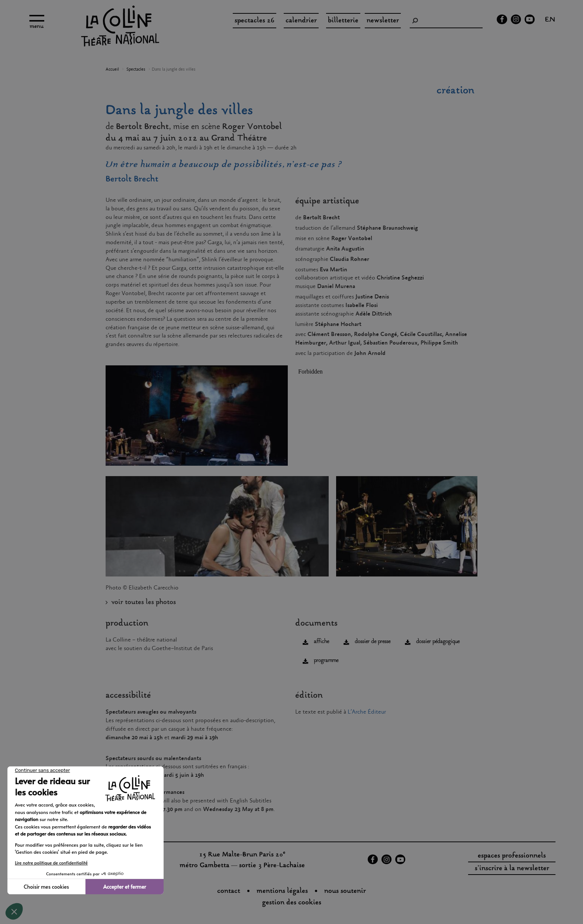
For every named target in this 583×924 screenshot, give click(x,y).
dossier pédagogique (438, 642)
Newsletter (383, 21)
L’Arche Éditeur (367, 712)
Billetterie (343, 21)
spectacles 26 (255, 21)
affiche (321, 642)
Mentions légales (282, 891)
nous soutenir (345, 891)
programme (326, 661)
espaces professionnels (512, 856)
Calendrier (301, 21)
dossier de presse (373, 642)
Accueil (112, 70)
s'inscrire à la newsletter (512, 869)
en (550, 20)
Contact (229, 891)
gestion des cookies (292, 903)
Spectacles (136, 70)
